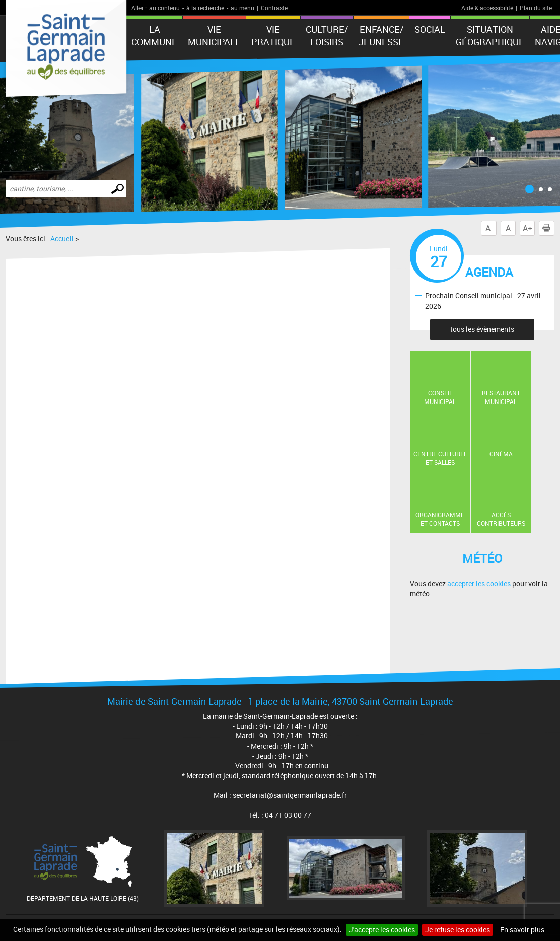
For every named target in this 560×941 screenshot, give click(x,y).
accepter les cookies (479, 584)
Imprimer (548, 228)
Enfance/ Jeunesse (381, 36)
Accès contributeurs (501, 519)
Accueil (62, 239)
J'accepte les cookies (382, 930)
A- (489, 228)
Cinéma (501, 454)
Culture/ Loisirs (327, 36)
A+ (528, 228)
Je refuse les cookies (458, 930)
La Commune (154, 36)
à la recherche (205, 8)
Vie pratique (273, 36)
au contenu (164, 8)
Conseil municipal (440, 397)
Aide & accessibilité (487, 8)
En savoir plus (522, 930)
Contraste (274, 8)
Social (430, 29)
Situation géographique (490, 36)
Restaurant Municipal (501, 397)
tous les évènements (482, 329)
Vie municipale (214, 36)
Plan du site (536, 8)
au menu (242, 8)
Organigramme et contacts (440, 519)
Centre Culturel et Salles (440, 458)
